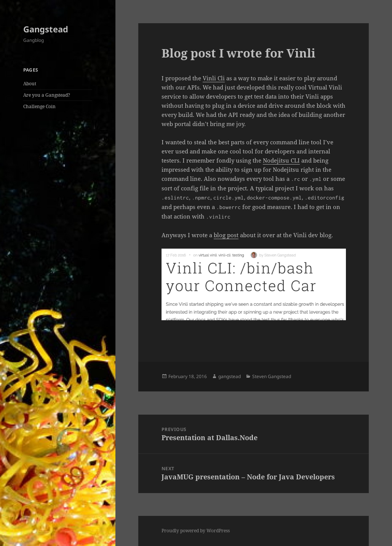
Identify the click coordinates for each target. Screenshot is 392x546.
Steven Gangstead (272, 376)
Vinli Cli (214, 78)
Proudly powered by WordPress (196, 531)
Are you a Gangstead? (47, 95)
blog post (226, 235)
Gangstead (46, 29)
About (30, 84)
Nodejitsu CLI (281, 160)
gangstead (230, 376)
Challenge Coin (39, 106)
